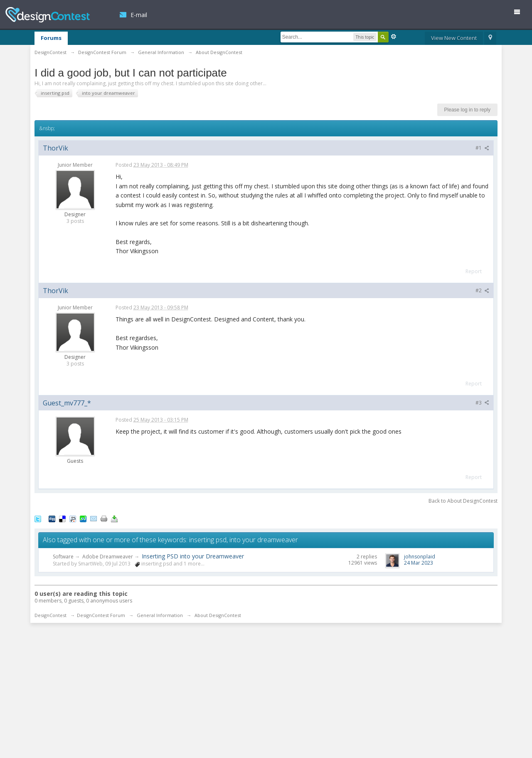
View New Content (454, 38)
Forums (51, 38)
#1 (482, 148)
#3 (482, 403)
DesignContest (48, 15)
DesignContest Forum (101, 615)
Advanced (394, 37)
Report (474, 271)
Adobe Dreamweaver (108, 557)
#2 (482, 290)
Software (63, 557)
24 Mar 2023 (419, 563)
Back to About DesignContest (463, 501)
